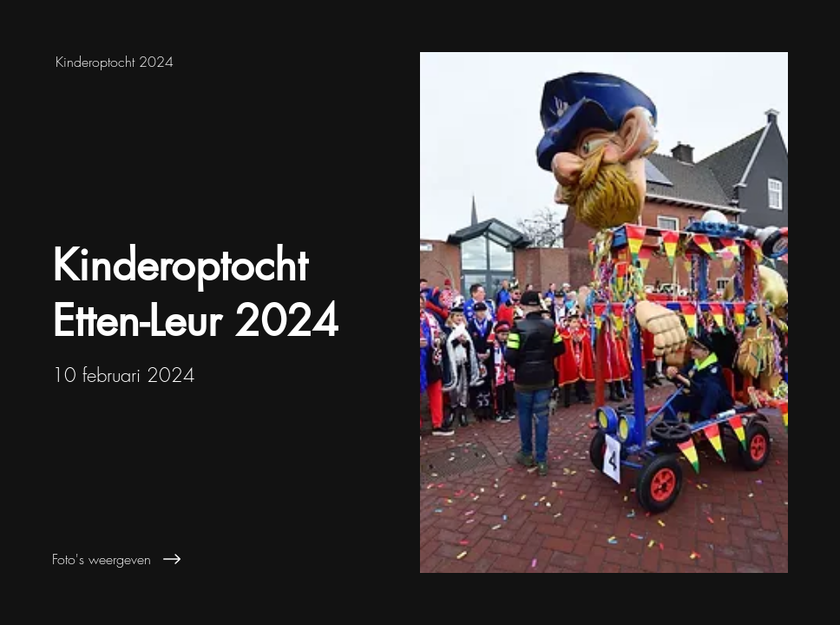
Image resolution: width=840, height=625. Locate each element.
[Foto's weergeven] (220, 559)
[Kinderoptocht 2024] (210, 62)
